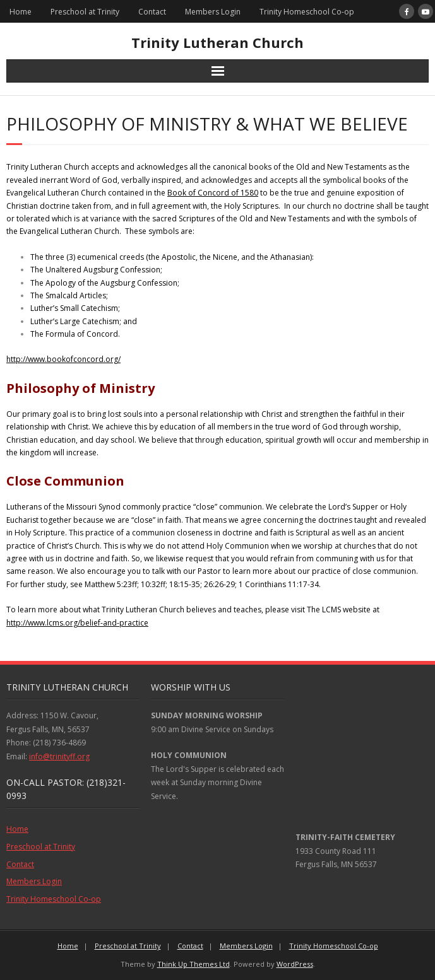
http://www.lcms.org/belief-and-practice (77, 623)
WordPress (295, 964)
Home (21, 12)
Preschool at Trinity (85, 12)
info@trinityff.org (59, 756)
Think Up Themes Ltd (194, 964)
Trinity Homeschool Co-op (307, 12)
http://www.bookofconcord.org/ (63, 359)
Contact (152, 12)
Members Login (213, 12)
